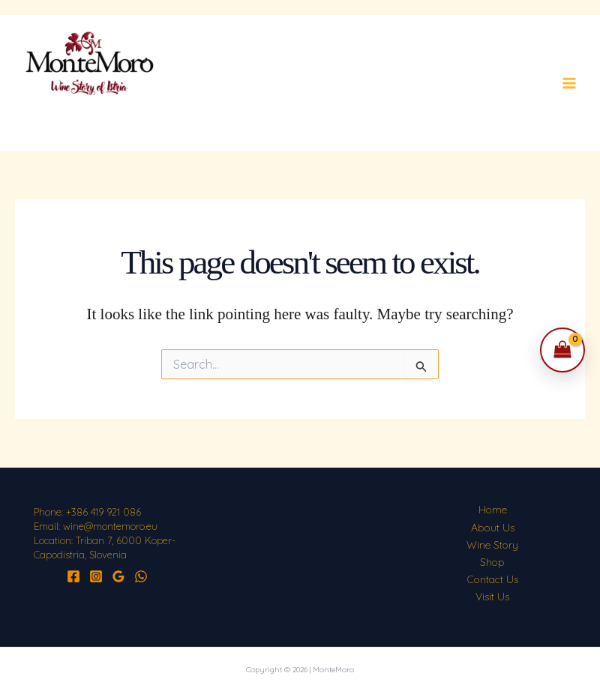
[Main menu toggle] (569, 83)
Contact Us (493, 579)
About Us (493, 528)
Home (493, 510)
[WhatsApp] (141, 576)
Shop (492, 562)
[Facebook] (73, 576)
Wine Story (492, 545)
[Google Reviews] (118, 576)
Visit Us (492, 597)
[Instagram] (96, 576)
